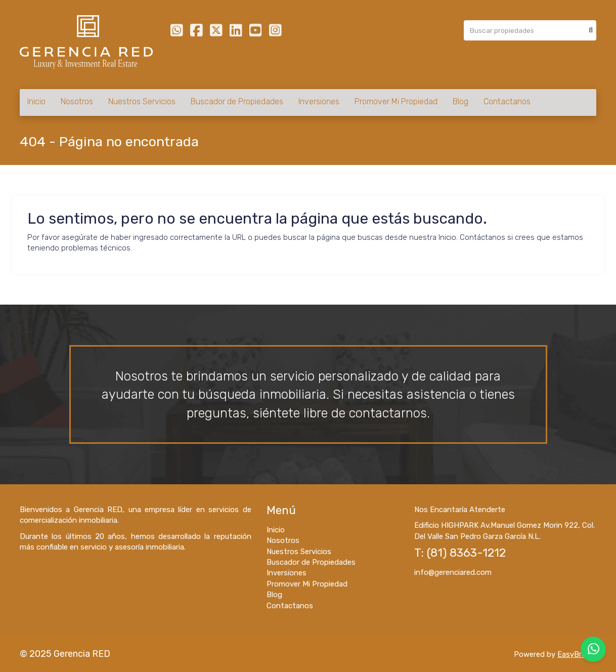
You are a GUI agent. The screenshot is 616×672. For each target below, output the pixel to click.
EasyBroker (577, 654)
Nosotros (77, 101)
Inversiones (319, 101)
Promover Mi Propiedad (396, 101)
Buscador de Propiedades (237, 101)
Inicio (36, 101)
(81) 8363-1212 (466, 553)
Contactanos (507, 101)
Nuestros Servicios (142, 101)
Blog (460, 101)
